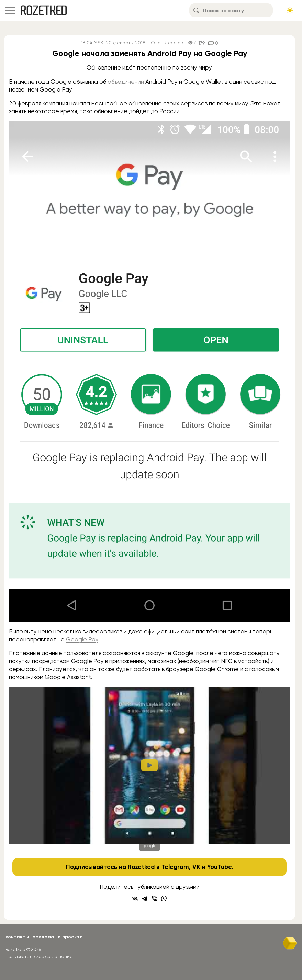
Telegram (175, 867)
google (150, 846)
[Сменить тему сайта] (290, 10)
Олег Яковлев (167, 43)
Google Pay (82, 639)
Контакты (17, 937)
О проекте (70, 937)
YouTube (219, 867)
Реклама (43, 937)
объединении (126, 82)
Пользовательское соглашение (39, 956)
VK (196, 867)
